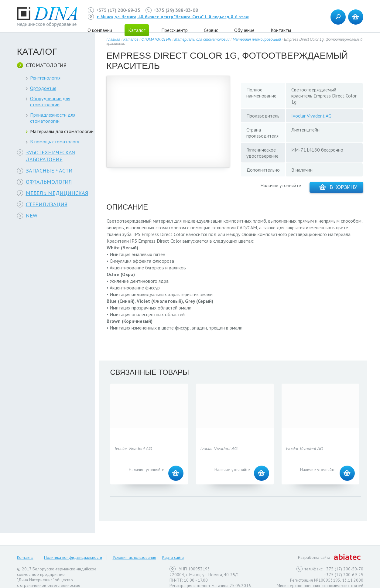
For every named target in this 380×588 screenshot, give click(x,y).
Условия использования (134, 557)
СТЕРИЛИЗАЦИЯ (47, 204)
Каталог (131, 39)
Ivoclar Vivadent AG (311, 116)
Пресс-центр (175, 30)
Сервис (211, 30)
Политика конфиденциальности (73, 557)
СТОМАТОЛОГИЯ (46, 65)
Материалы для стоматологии (62, 131)
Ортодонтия (43, 88)
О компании (100, 30)
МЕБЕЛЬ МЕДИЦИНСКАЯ (57, 193)
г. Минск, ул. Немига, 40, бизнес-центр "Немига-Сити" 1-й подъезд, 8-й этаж (173, 17)
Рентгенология (45, 78)
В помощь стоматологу (55, 142)
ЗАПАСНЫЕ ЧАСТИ (49, 171)
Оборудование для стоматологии (50, 101)
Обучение (244, 30)
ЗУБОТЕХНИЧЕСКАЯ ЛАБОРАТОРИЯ (50, 156)
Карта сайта (173, 557)
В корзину (338, 187)
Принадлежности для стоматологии (53, 118)
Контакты (281, 30)
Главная (113, 39)
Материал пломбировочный (257, 39)
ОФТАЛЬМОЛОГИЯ (49, 182)
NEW (32, 215)
